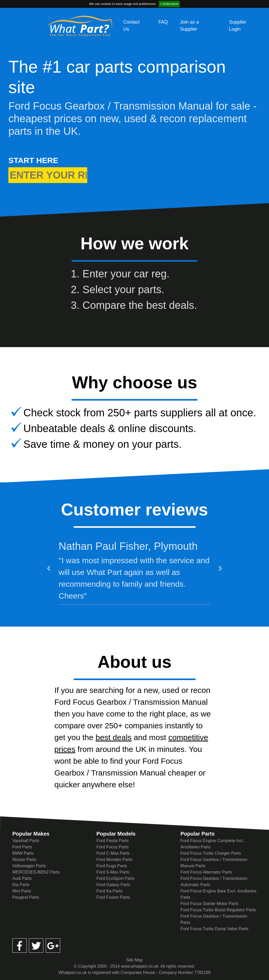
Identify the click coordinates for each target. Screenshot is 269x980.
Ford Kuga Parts (112, 866)
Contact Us (131, 26)
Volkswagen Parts (29, 866)
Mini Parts (22, 891)
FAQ (163, 22)
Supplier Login (238, 26)
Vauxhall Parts (26, 841)
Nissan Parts (24, 860)
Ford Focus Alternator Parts (206, 872)
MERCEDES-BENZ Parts (36, 872)
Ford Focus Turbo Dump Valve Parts (214, 929)
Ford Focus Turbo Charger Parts (211, 853)
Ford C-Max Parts (113, 853)
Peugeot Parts (26, 897)
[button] (49, 568)
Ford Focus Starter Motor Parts (209, 904)
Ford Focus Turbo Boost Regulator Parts (218, 910)
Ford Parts (22, 847)
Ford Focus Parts (113, 847)
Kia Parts (21, 885)
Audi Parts (22, 878)
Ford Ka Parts (109, 891)
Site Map (134, 960)
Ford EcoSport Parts (115, 878)
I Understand (169, 4)
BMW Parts (23, 853)
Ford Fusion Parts (113, 897)
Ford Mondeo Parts (114, 860)
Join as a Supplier (189, 26)
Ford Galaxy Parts (113, 885)
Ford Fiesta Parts (113, 841)
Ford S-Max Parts (113, 872)
